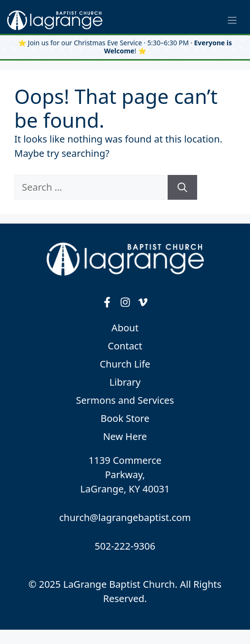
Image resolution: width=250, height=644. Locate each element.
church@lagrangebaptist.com (125, 517)
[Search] (182, 187)
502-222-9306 (125, 546)
